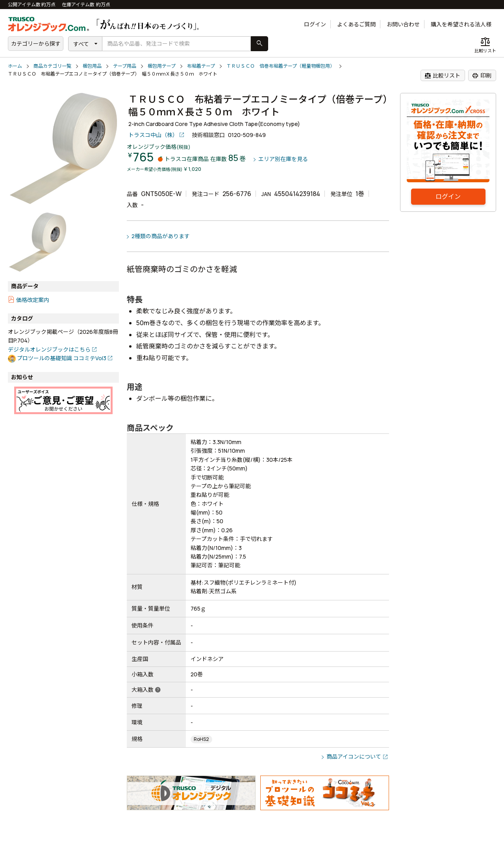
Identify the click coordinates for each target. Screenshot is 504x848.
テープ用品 (125, 66)
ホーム (15, 66)
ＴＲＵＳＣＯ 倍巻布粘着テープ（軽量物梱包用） (281, 66)
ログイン (315, 24)
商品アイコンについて (354, 756)
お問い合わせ (403, 24)
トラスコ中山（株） (153, 135)
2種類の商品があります (161, 236)
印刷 (482, 76)
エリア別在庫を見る (283, 159)
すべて (81, 44)
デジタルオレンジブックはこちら (49, 349)
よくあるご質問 (356, 24)
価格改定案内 (33, 300)
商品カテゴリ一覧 (52, 66)
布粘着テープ (201, 66)
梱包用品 (92, 66)
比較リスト (442, 76)
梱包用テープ (162, 66)
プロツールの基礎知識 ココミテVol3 (62, 358)
